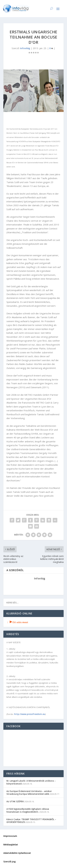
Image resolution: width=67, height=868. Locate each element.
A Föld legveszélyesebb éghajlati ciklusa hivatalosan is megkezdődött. (28, 810)
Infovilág (25, 48)
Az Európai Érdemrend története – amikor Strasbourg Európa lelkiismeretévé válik (29, 793)
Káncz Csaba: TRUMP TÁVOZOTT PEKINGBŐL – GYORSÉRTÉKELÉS (31, 821)
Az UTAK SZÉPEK (15, 801)
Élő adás (17, 622)
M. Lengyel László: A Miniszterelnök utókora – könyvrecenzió (31, 782)
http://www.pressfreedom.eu (30, 714)
